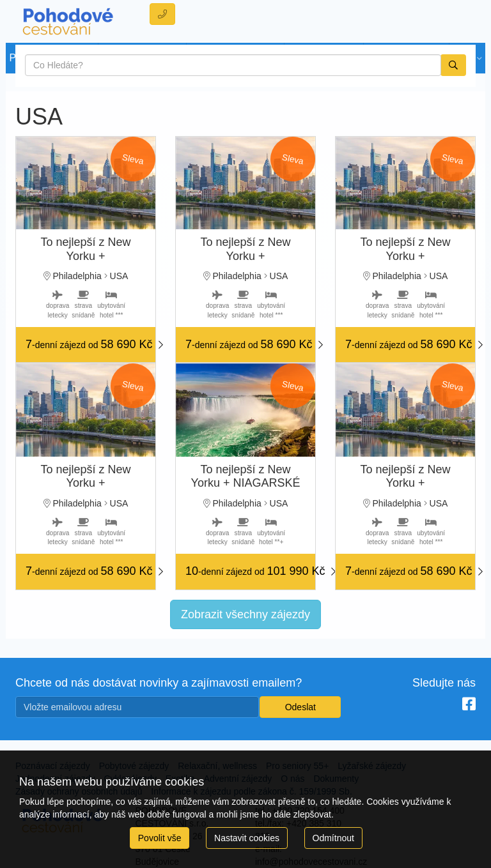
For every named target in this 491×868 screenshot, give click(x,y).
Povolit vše (160, 838)
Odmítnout (333, 838)
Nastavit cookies (247, 838)
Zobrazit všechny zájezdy (245, 614)
